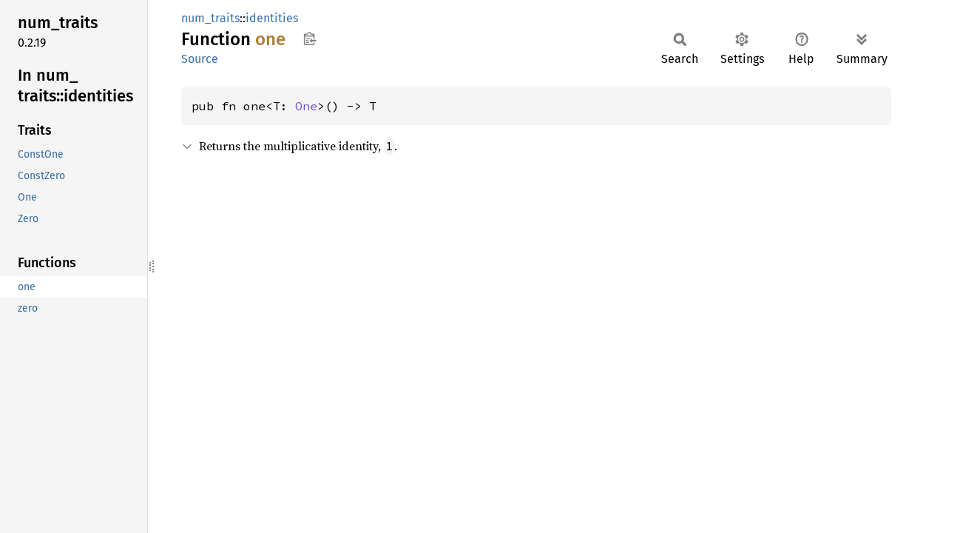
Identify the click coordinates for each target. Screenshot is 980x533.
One (306, 106)
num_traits (210, 18)
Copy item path (310, 38)
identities (272, 18)
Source (200, 59)
